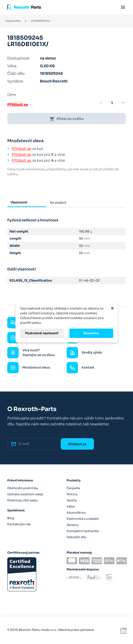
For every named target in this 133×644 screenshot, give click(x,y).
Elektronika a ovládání (83, 519)
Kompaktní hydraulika (83, 531)
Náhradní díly (76, 537)
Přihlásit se (18, 105)
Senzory (73, 525)
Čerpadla (73, 488)
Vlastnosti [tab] (19, 202)
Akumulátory (76, 513)
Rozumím (91, 333)
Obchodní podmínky (23, 488)
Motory (72, 494)
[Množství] (112, 103)
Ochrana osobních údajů (25, 494)
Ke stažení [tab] (58, 203)
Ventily (72, 500)
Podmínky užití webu (23, 500)
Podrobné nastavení (42, 333)
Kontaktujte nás (19, 524)
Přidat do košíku (67, 119)
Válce (71, 507)
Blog (11, 518)
